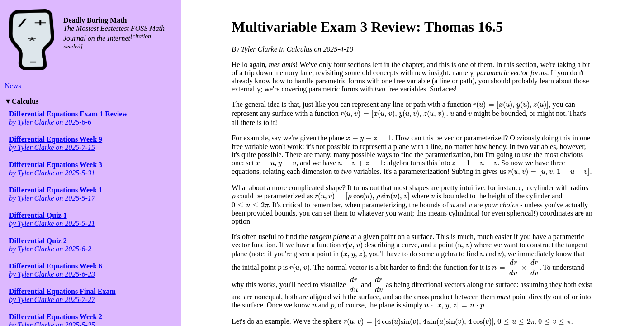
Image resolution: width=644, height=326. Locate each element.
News (13, 86)
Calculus (25, 101)
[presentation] (511, 105)
